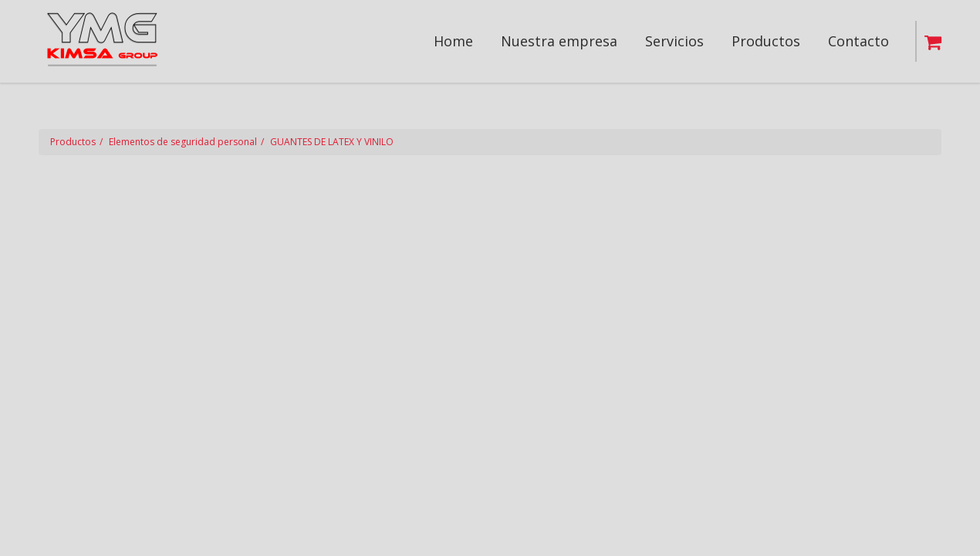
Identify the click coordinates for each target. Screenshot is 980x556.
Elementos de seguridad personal (183, 142)
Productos (73, 142)
